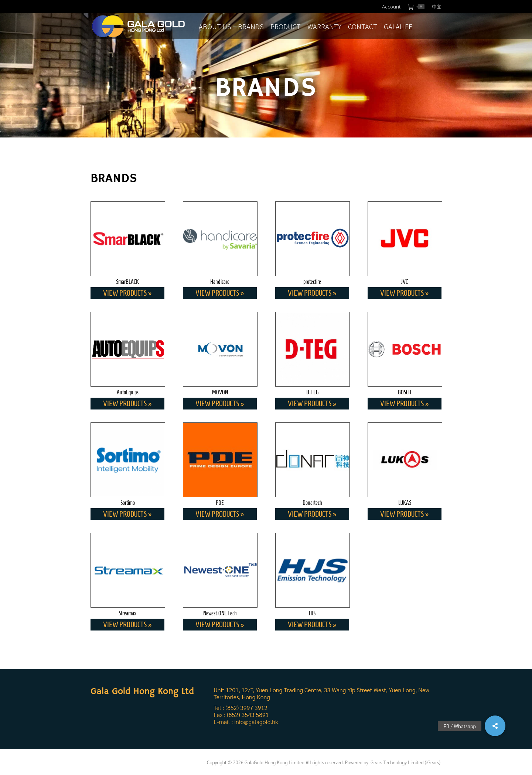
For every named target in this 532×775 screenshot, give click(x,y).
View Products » (127, 293)
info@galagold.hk (256, 722)
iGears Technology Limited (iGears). (405, 762)
